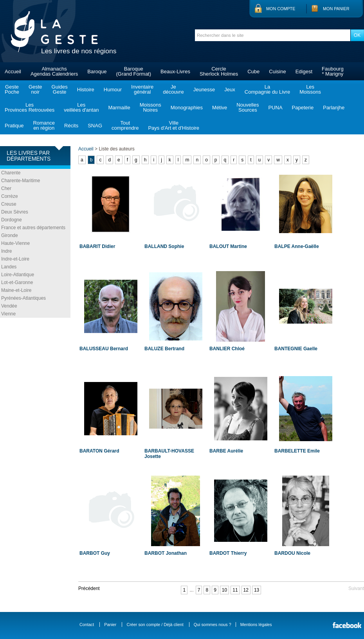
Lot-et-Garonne (17, 282)
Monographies (187, 108)
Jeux (230, 90)
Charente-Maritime (21, 181)
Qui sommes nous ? (213, 625)
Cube (253, 72)
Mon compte (281, 9)
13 (257, 590)
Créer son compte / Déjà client (155, 625)
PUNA (275, 108)
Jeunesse (204, 90)
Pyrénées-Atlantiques (23, 298)
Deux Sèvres (15, 212)
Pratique (14, 126)
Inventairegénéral (142, 89)
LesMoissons (310, 89)
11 (235, 590)
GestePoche (12, 89)
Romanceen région (44, 125)
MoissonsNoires (150, 107)
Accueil (13, 72)
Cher (6, 188)
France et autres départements (33, 228)
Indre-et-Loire (15, 259)
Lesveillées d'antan (81, 107)
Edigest (304, 72)
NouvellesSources (248, 107)
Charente (11, 173)
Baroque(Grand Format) (133, 71)
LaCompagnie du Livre (267, 89)
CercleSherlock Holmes (219, 71)
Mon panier (336, 9)
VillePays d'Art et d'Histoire (174, 125)
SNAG (95, 126)
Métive (220, 108)
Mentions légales (256, 625)
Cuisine (277, 72)
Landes (9, 267)
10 (224, 590)
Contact (87, 625)
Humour (113, 90)
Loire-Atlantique (18, 275)
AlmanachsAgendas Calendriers (54, 71)
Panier (110, 625)
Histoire (86, 90)
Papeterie (303, 108)
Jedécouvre (173, 89)
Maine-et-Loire (16, 290)
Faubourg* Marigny (333, 71)
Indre (6, 251)
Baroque (97, 72)
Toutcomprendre (125, 125)
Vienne (8, 314)
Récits (71, 126)
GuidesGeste (60, 89)
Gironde (10, 235)
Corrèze (10, 196)
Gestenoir (35, 89)
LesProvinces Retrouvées (30, 107)
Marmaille (119, 108)
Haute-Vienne (15, 243)
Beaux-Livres (175, 72)
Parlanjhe (334, 108)
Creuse (9, 204)
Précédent (89, 588)
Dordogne (12, 220)
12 (246, 590)
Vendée (9, 306)
